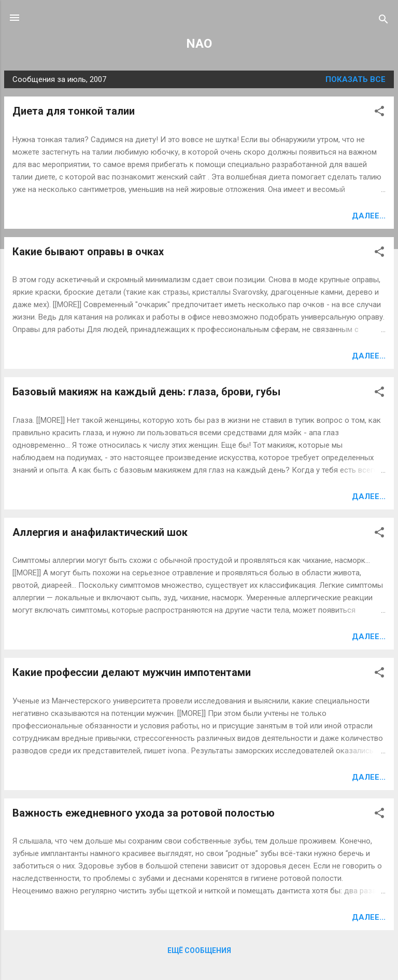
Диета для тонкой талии (74, 111)
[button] (379, 113)
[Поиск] (383, 21)
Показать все (356, 79)
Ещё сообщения (199, 950)
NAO (199, 44)
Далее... (369, 216)
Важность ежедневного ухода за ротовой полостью (144, 813)
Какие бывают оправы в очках (88, 252)
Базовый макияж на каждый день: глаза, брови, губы (146, 392)
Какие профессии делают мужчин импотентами (132, 672)
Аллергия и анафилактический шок (100, 532)
